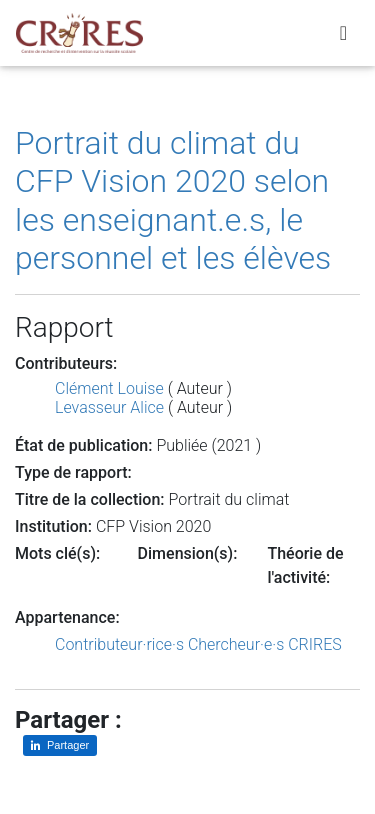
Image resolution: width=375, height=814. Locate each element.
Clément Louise (109, 388)
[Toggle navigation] (343, 33)
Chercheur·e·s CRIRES (265, 644)
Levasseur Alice (109, 407)
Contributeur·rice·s (119, 644)
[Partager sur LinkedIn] (60, 745)
